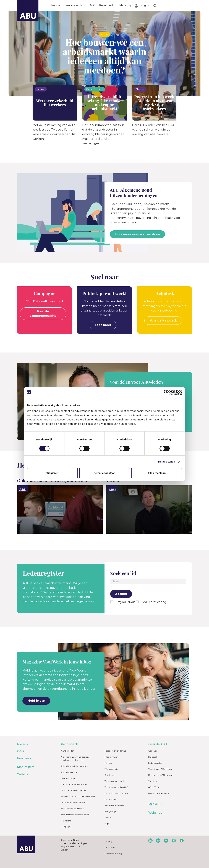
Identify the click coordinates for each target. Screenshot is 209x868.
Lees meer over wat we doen (137, 234)
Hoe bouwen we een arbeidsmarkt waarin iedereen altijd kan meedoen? (105, 56)
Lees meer (103, 325)
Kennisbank (74, 5)
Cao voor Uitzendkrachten (74, 784)
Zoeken (121, 594)
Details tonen (167, 462)
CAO (91, 5)
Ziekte (108, 817)
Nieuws (55, 5)
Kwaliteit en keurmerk (72, 809)
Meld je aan (36, 701)
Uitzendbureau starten (116, 793)
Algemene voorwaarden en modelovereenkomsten (75, 758)
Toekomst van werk (115, 781)
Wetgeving (110, 811)
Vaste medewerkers (114, 805)
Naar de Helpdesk (163, 321)
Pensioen (66, 827)
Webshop (155, 813)
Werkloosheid (111, 769)
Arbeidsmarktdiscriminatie (75, 766)
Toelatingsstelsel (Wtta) (116, 787)
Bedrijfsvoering (69, 778)
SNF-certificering (154, 602)
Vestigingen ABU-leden (160, 769)
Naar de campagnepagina (43, 314)
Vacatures (153, 781)
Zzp (107, 824)
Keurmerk (107, 5)
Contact (152, 751)
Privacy (108, 763)
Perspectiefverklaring (115, 751)
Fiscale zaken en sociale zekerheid (78, 796)
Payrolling (66, 821)
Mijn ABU (155, 804)
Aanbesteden (68, 751)
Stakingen (110, 775)
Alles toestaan (157, 473)
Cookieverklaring (113, 853)
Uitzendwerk (111, 799)
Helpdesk (153, 757)
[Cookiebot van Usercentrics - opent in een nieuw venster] (166, 392)
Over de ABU (168, 5)
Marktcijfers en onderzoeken (75, 815)
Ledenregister (155, 763)
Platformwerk (112, 757)
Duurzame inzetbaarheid (74, 790)
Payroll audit (125, 602)
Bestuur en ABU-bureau (161, 775)
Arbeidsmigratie (69, 772)
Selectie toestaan (105, 473)
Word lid (147, 5)
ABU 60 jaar (155, 787)
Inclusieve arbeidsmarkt (73, 802)
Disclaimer (110, 847)
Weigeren (52, 473)
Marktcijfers (128, 5)
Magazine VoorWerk (159, 793)
